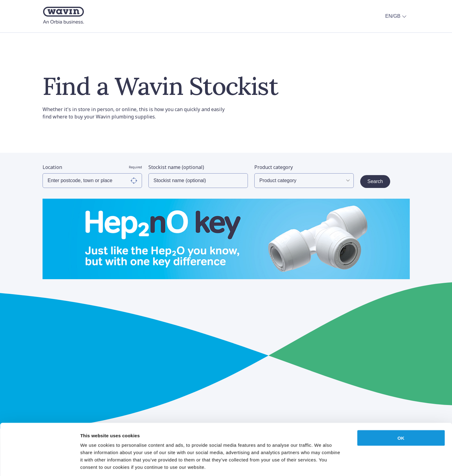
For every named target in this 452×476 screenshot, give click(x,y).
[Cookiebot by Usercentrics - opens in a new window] (40, 464)
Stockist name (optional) (176, 167)
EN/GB (397, 16)
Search (375, 181)
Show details (321, 464)
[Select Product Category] (304, 181)
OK (401, 410)
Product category (274, 167)
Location (92, 167)
